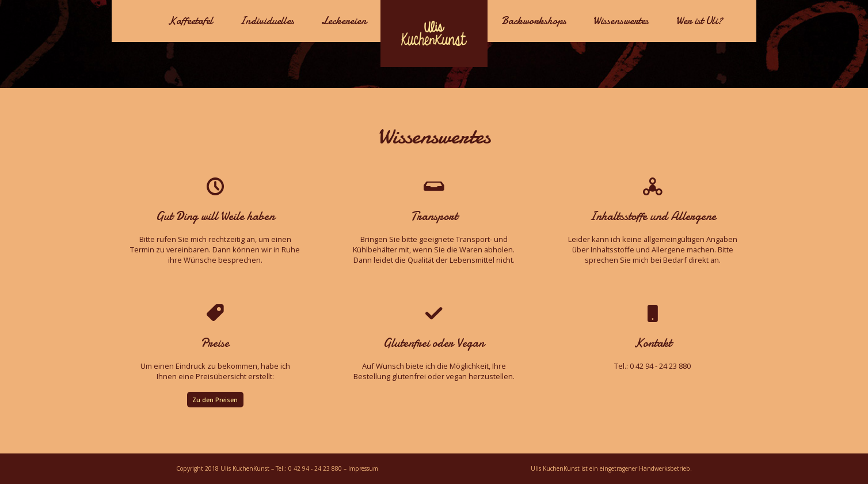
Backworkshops (534, 21)
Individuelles (267, 21)
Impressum (363, 468)
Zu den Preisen (215, 400)
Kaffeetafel (190, 21)
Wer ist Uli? (699, 21)
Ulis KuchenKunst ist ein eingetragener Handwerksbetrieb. (611, 468)
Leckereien (344, 21)
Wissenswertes (621, 21)
